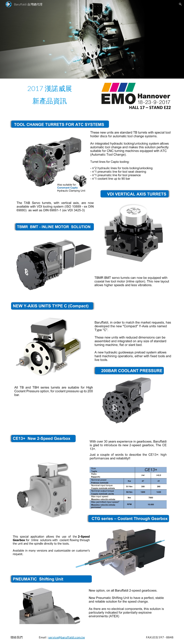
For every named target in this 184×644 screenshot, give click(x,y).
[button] (180, 4)
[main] (50, 88)
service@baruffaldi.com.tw (67, 637)
